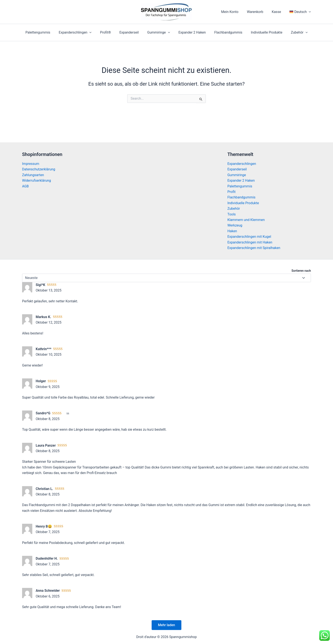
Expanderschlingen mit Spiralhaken (254, 248)
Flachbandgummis (225, 32)
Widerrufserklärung (37, 180)
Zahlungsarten (33, 175)
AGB (25, 186)
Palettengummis (45, 32)
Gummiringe (159, 33)
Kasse (279, 12)
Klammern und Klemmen (246, 220)
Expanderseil (131, 32)
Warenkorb (259, 12)
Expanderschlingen (80, 33)
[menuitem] (301, 12)
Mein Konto (236, 12)
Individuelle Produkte (261, 32)
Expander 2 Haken (190, 32)
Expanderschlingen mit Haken (250, 242)
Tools (232, 214)
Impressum (31, 164)
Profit (232, 192)
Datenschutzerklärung (39, 169)
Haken (232, 231)
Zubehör (293, 33)
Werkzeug (235, 225)
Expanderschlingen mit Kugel (249, 237)
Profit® (109, 32)
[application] (310, 12)
